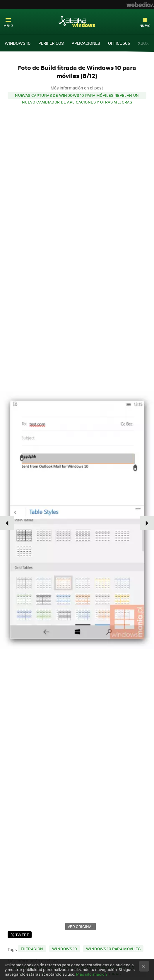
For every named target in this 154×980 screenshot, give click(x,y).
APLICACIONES (86, 43)
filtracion (32, 949)
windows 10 (65, 949)
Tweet (22, 935)
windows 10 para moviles (113, 949)
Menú (8, 26)
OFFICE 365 (119, 43)
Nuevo (145, 26)
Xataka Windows (77, 21)
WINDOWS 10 (18, 43)
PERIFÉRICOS (51, 43)
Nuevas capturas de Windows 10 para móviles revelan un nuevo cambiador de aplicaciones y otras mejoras (77, 96)
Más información (91, 974)
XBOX (143, 43)
